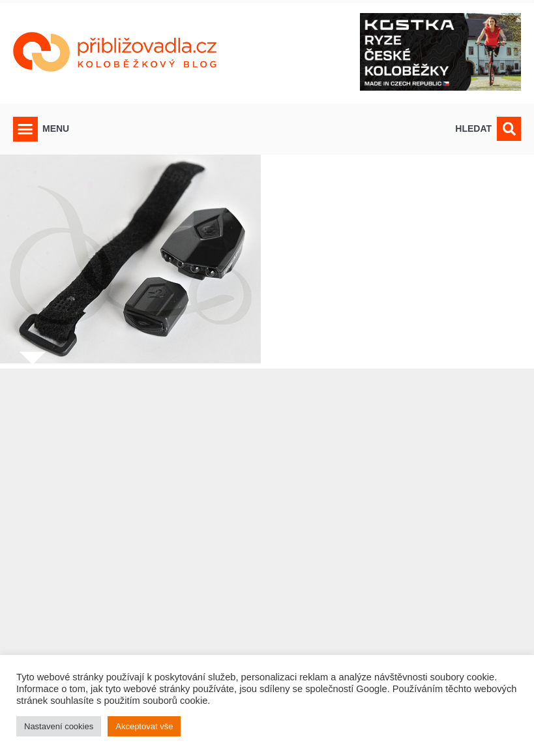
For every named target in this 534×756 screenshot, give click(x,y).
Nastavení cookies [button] (59, 726)
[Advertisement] (267, 554)
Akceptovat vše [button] (144, 726)
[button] (25, 129)
